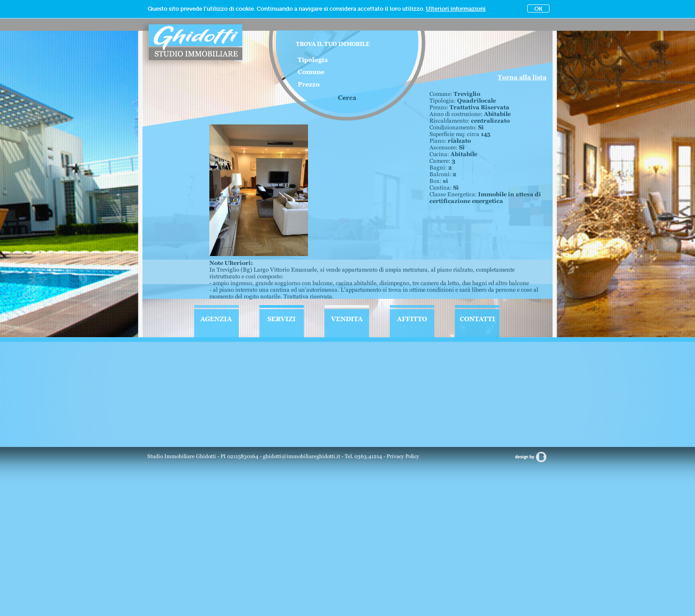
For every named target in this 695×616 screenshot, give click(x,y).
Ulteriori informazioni (456, 9)
